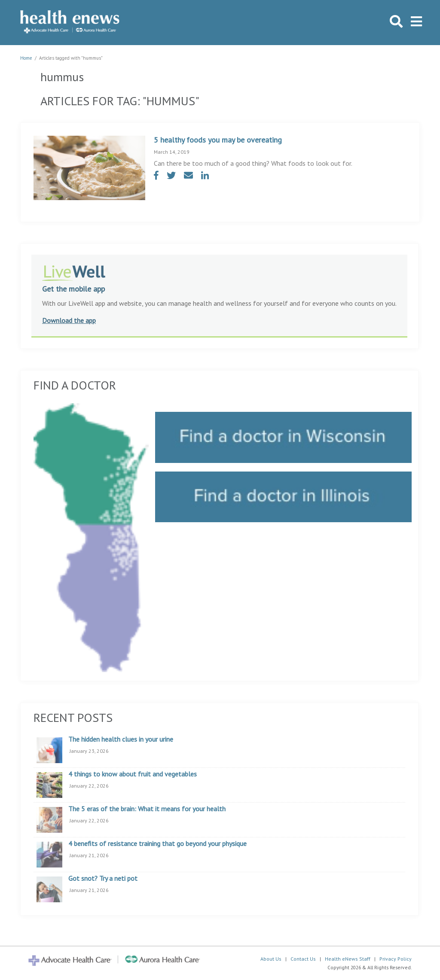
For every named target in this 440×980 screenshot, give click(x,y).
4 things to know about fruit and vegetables (133, 774)
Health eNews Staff (348, 959)
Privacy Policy (396, 959)
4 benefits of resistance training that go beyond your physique (157, 844)
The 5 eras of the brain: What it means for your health (147, 809)
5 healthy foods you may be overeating (218, 140)
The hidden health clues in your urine (121, 740)
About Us (271, 959)
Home (26, 58)
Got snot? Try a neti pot (103, 879)
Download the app (69, 320)
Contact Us (303, 959)
